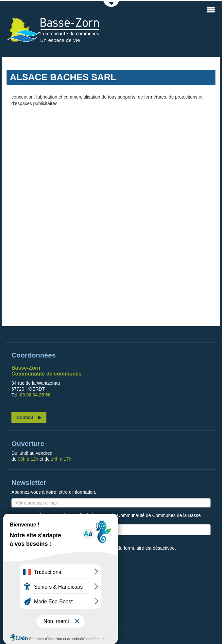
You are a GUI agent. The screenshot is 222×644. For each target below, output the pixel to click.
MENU (211, 10)
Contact (25, 417)
